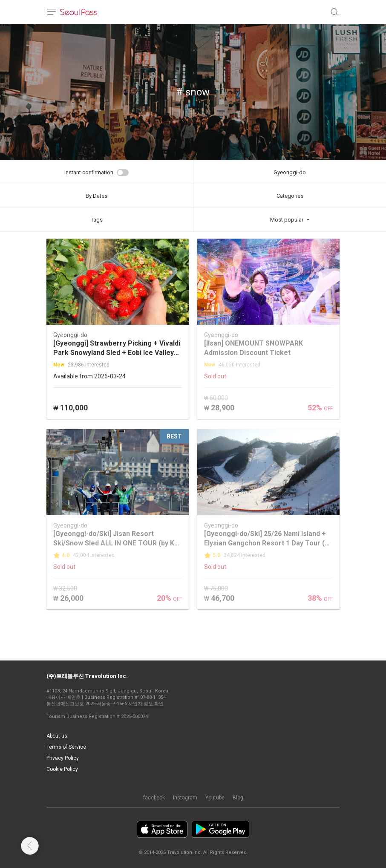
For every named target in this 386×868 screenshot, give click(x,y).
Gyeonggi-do (290, 172)
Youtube (215, 798)
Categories (290, 196)
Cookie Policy (62, 769)
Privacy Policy (63, 758)
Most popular (287, 220)
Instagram (185, 798)
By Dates (96, 196)
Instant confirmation (89, 172)
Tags (97, 220)
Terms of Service (66, 747)
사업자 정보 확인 (146, 704)
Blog (238, 798)
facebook (154, 798)
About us (57, 736)
